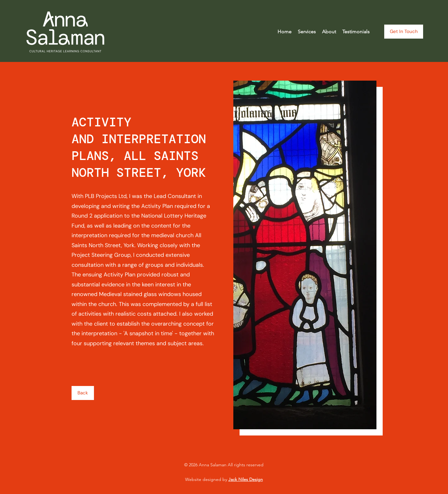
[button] (307, 32)
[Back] (83, 393)
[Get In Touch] (404, 32)
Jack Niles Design (246, 479)
